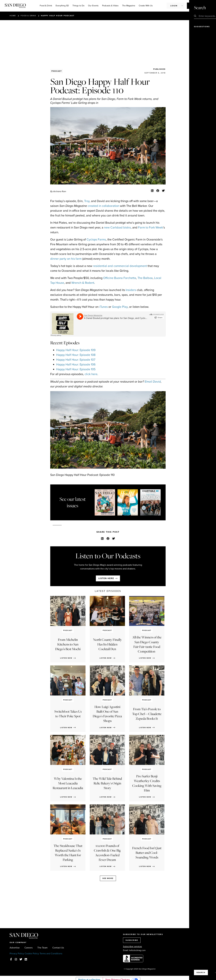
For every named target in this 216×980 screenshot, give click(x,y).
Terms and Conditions (51, 953)
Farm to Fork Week (151, 227)
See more (108, 878)
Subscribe (195, 6)
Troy (87, 201)
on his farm (74, 259)
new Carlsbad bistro (117, 227)
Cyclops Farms (96, 239)
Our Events (93, 6)
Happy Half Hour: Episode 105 (76, 369)
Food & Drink (46, 6)
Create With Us (146, 6)
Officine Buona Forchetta (120, 278)
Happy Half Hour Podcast (58, 16)
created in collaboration (103, 206)
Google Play (120, 307)
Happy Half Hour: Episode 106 (76, 364)
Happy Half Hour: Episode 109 (76, 350)
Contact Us (58, 948)
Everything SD (62, 6)
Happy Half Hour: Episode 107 (76, 360)
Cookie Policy (32, 953)
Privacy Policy (17, 953)
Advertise (15, 948)
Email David (153, 382)
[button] (152, 191)
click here (91, 374)
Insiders (131, 290)
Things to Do (78, 6)
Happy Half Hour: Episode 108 (76, 355)
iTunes (103, 307)
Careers (28, 948)
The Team (42, 948)
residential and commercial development (120, 266)
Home (13, 16)
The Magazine (129, 6)
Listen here (106, 578)
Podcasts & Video (110, 6)
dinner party (58, 259)
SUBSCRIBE (132, 940)
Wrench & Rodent (83, 283)
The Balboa (145, 278)
